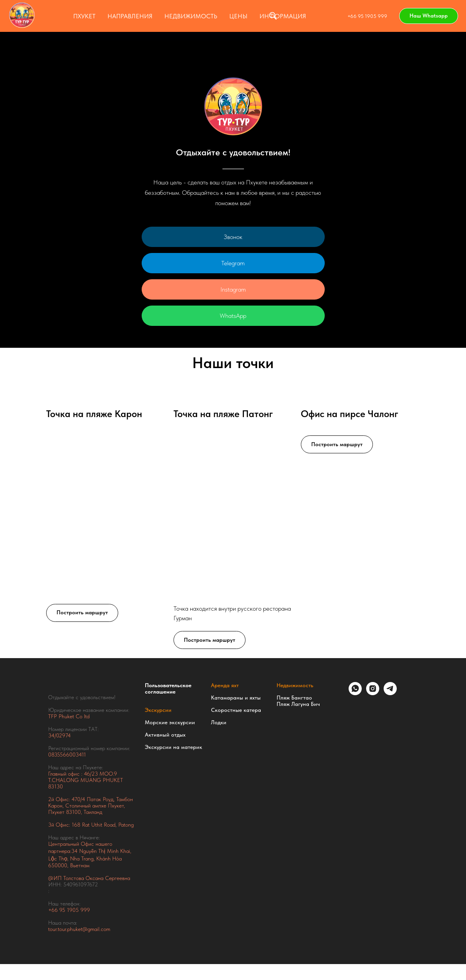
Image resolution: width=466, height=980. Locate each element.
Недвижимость (295, 685)
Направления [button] (130, 16)
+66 (54, 910)
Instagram (233, 289)
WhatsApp (233, 316)
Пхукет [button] (84, 16)
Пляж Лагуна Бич (298, 704)
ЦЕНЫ (238, 16)
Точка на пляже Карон (94, 414)
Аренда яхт (225, 685)
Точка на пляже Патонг (223, 414)
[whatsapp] (355, 693)
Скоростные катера (236, 710)
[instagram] (373, 693)
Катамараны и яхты (236, 698)
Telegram (233, 263)
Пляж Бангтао (294, 698)
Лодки (219, 722)
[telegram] (390, 693)
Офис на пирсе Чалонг (350, 414)
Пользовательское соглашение (168, 688)
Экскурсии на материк (174, 747)
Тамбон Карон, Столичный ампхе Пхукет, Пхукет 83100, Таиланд (91, 806)
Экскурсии (158, 710)
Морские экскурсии (170, 722)
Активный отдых (165, 735)
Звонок (233, 237)
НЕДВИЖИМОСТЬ (191, 16)
